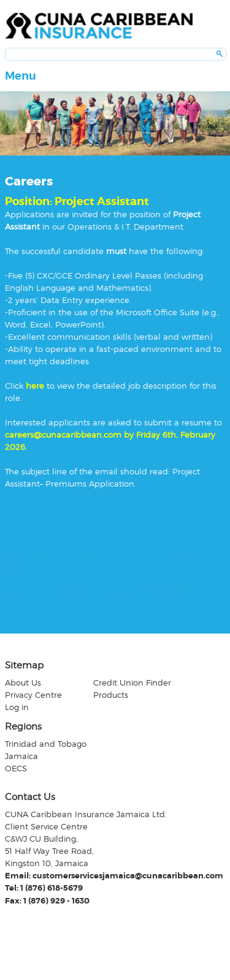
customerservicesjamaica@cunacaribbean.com (128, 876)
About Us (23, 683)
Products (111, 695)
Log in (17, 707)
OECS (16, 768)
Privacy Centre (33, 695)
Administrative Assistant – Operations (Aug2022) (100, 591)
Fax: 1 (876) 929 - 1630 (47, 901)
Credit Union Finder (132, 683)
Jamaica (21, 756)
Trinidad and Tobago (46, 744)
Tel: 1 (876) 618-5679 (44, 888)
